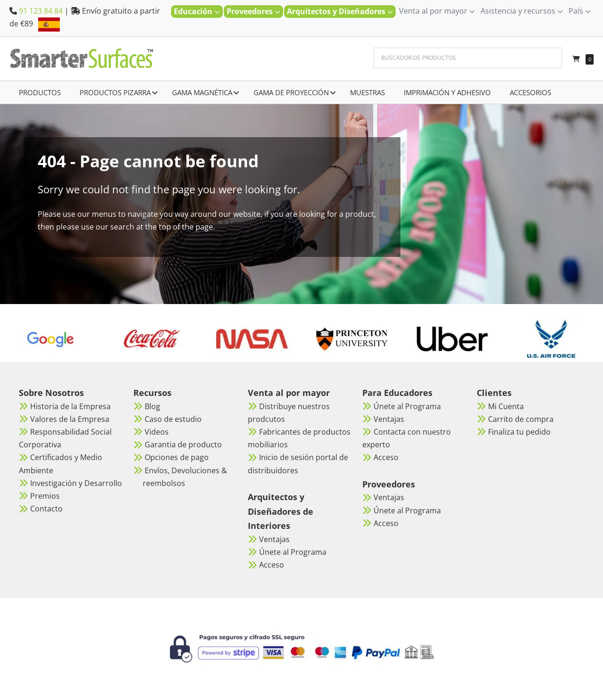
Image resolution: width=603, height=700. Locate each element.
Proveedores (253, 11)
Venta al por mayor (437, 11)
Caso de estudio (173, 419)
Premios (45, 496)
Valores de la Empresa (70, 419)
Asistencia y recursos (522, 11)
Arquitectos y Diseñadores (340, 11)
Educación (197, 11)
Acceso (272, 565)
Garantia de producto (183, 445)
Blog (152, 406)
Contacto (46, 509)
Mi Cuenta (506, 406)
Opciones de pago (177, 457)
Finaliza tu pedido (519, 432)
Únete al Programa (293, 552)
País (580, 11)
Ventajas (274, 539)
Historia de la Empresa (70, 406)
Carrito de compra (521, 419)
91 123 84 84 (41, 11)
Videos (157, 432)
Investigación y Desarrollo (76, 483)
